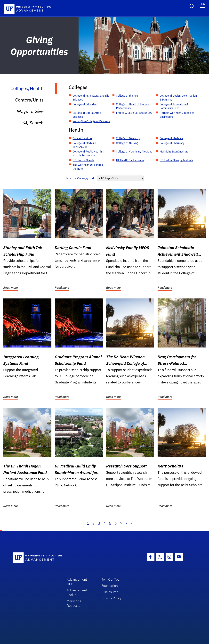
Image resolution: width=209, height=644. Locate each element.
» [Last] (131, 523)
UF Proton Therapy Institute (176, 160)
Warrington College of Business (91, 121)
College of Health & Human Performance (133, 106)
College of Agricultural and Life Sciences (91, 98)
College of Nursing (127, 143)
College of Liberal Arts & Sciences (87, 115)
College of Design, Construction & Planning (178, 98)
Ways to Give (30, 111)
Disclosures (110, 592)
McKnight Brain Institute (174, 152)
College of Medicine (171, 138)
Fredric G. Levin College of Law (134, 113)
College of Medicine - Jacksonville (85, 145)
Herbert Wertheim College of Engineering (177, 115)
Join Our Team (112, 579)
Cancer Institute (82, 138)
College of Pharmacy (172, 143)
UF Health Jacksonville (130, 160)
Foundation (110, 586)
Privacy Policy (111, 598)
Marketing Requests (74, 603)
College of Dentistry (128, 138)
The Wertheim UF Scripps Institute (88, 167)
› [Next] (126, 523)
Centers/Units (29, 100)
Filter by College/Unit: (80, 178)
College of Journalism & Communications (174, 106)
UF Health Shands (83, 160)
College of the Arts (127, 96)
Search (33, 123)
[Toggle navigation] (202, 6)
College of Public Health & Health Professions (88, 153)
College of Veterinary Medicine (134, 152)
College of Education (85, 104)
